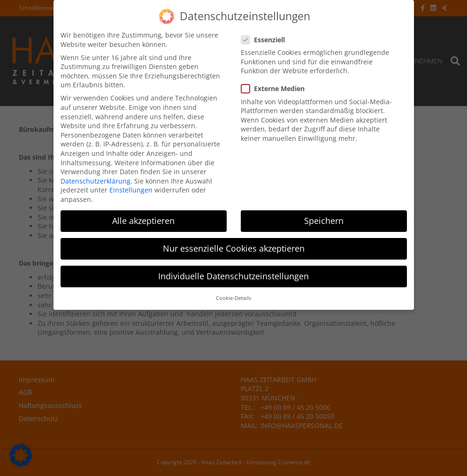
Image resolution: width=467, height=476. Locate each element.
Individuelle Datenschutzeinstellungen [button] (233, 274)
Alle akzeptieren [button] (143, 218)
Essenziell (266, 37)
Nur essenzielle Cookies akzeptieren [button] (234, 246)
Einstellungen (131, 188)
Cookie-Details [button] (233, 296)
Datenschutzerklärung (96, 179)
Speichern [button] (324, 218)
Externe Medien (276, 86)
